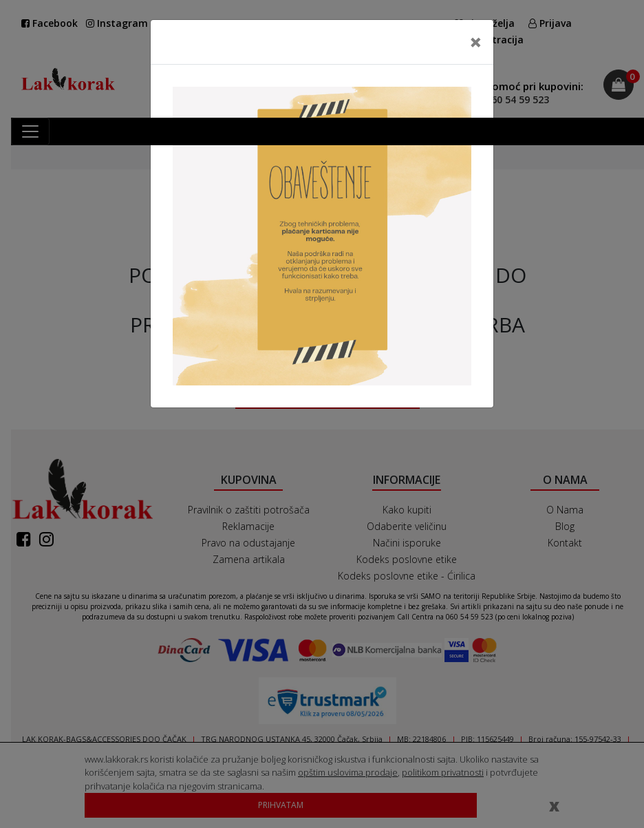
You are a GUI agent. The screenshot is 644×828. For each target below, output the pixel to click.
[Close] (476, 42)
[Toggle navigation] (30, 131)
